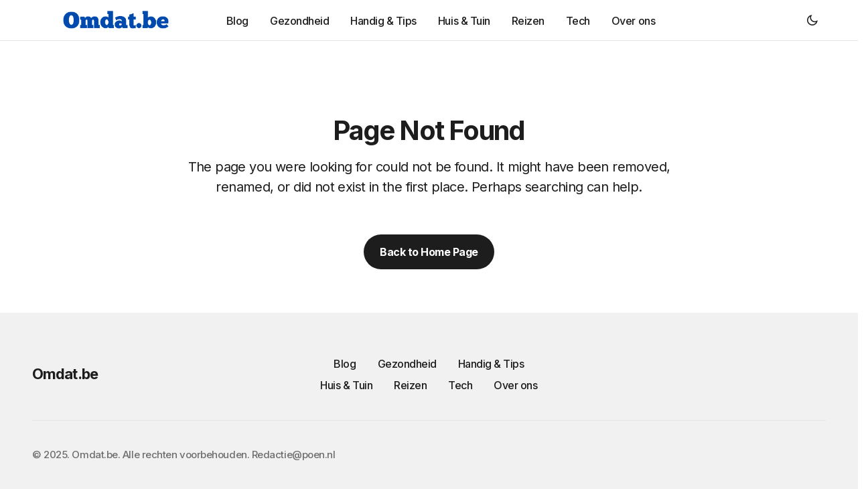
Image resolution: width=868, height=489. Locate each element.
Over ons (515, 385)
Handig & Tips (491, 364)
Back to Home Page (429, 252)
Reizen (410, 385)
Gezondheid (407, 364)
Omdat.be (65, 374)
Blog (345, 364)
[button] (812, 20)
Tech (460, 385)
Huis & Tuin (346, 385)
